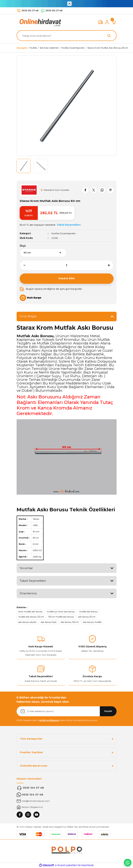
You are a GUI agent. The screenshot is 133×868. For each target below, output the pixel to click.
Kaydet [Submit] (108, 711)
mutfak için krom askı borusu (61, 612)
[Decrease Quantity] (23, 265)
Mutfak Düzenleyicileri (64, 233)
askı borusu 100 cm (70, 622)
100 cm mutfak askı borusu (61, 617)
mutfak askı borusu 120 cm (31, 617)
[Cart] (114, 22)
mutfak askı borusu (88, 612)
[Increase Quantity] (111, 265)
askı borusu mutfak (92, 622)
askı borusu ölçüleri (27, 622)
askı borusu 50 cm (87, 617)
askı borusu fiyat (49, 622)
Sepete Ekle (66, 278)
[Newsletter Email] (67, 711)
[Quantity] (67, 265)
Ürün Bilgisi (28, 316)
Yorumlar (26, 568)
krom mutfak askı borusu (30, 612)
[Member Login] (107, 22)
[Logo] (39, 22)
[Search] (67, 36)
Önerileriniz (28, 593)
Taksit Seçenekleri (33, 581)
